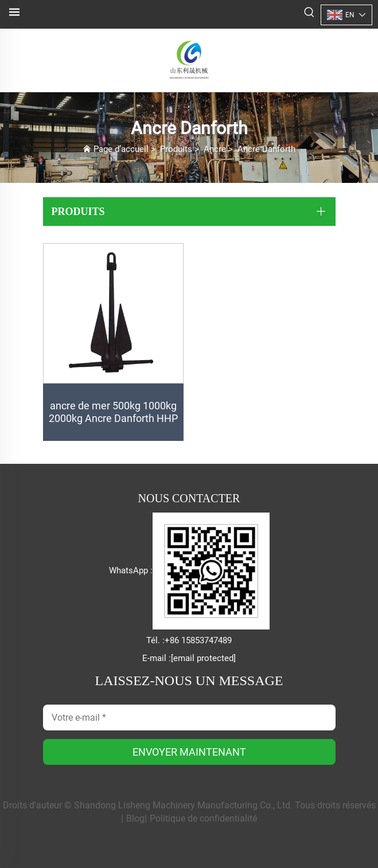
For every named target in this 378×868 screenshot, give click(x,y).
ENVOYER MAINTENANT (189, 752)
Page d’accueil (121, 149)
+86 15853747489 (198, 640)
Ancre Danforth (266, 149)
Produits (176, 149)
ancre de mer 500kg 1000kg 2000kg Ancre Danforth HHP (113, 412)
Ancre (215, 149)
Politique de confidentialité (203, 818)
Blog (135, 818)
